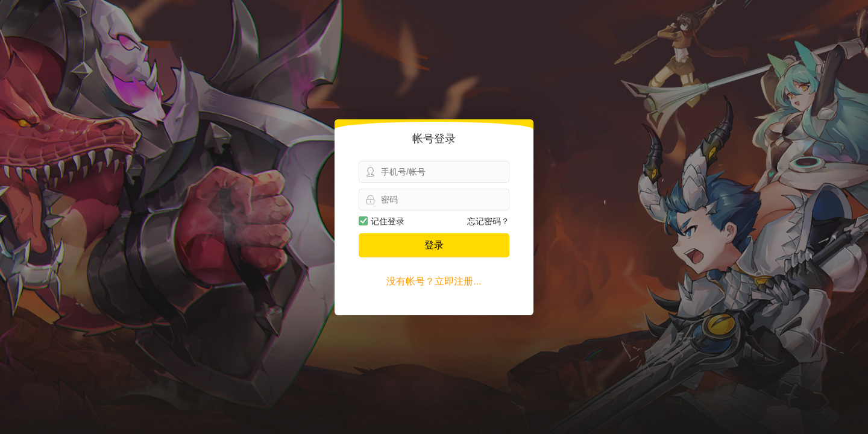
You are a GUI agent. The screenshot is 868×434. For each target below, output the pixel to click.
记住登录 (382, 221)
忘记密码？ (488, 221)
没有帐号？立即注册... (434, 281)
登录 (434, 245)
